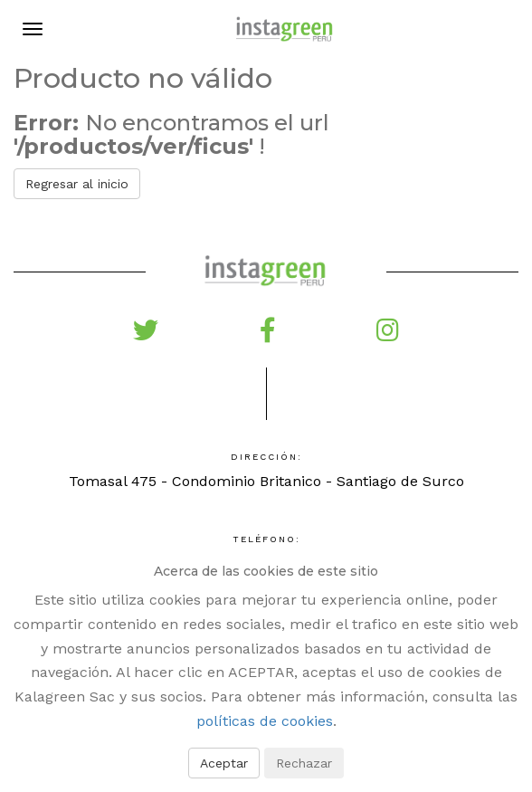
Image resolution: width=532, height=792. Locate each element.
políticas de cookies (265, 721)
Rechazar (304, 763)
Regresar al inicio (77, 184)
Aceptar (224, 763)
